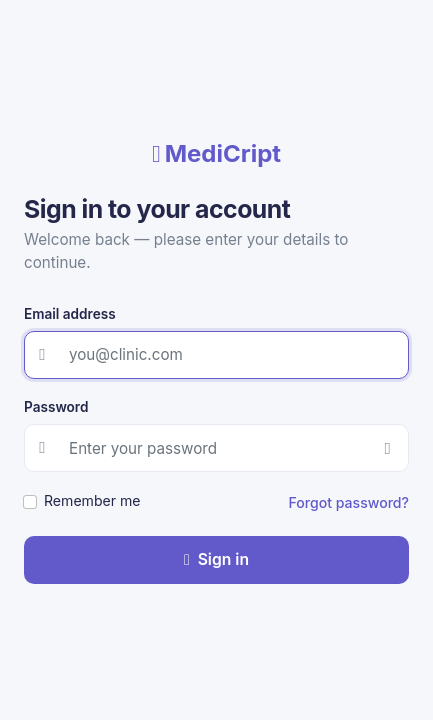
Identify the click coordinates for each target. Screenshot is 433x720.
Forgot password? (349, 502)
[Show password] (387, 448)
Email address (70, 314)
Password (56, 407)
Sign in (216, 559)
